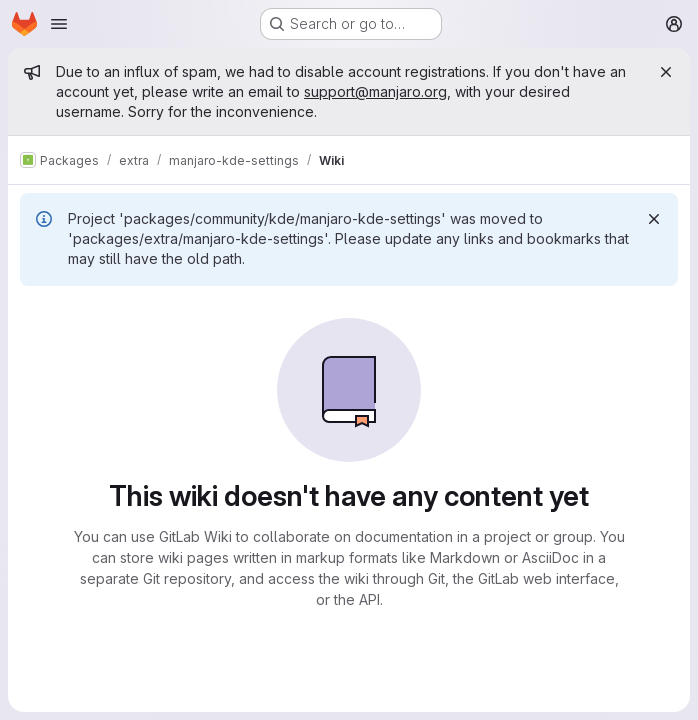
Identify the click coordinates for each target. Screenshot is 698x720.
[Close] (666, 72)
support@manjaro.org (375, 91)
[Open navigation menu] (59, 24)
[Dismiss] (654, 219)
